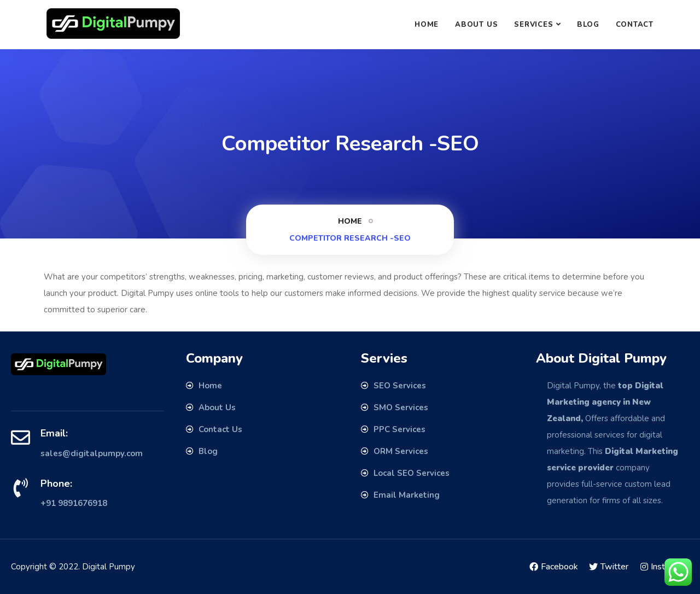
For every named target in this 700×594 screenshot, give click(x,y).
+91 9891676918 (74, 503)
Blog (588, 25)
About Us (476, 25)
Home (427, 25)
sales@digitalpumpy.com (92, 453)
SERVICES (533, 25)
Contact (635, 25)
